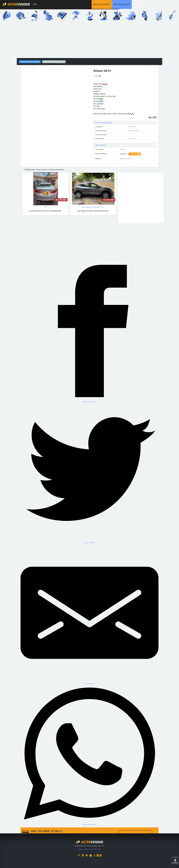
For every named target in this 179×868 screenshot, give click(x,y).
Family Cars (132, 127)
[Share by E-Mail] (89, 614)
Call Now (135, 154)
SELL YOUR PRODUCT (119, 4)
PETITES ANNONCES (139, 4)
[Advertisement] (89, 41)
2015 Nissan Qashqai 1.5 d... (93, 207)
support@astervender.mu (89, 848)
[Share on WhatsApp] (89, 755)
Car (46, 207)
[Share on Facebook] (89, 332)
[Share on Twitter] (89, 473)
